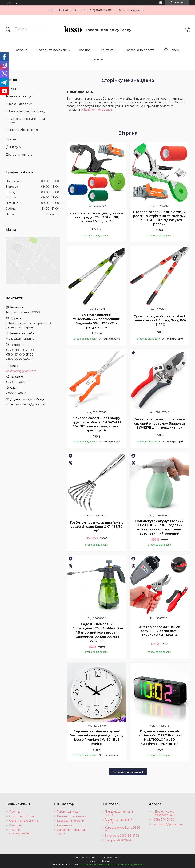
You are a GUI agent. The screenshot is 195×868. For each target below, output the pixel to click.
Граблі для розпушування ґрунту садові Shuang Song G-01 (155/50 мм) (97, 527)
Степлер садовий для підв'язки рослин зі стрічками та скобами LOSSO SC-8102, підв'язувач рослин (159, 218)
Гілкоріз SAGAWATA (118, 840)
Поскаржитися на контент (97, 864)
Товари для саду (68, 812)
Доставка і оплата (19, 155)
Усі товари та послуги (127, 772)
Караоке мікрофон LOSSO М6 (123, 829)
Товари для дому (20, 104)
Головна (21, 50)
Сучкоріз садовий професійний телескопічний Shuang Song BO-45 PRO (159, 320)
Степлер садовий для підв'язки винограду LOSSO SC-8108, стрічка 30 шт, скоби (97, 217)
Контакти (107, 50)
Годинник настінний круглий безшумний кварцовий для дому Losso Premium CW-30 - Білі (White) (97, 738)
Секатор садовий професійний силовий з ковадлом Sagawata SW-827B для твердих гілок (159, 423)
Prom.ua (118, 857)
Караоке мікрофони (70, 821)
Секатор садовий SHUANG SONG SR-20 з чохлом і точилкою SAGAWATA (159, 631)
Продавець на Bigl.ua (97, 861)
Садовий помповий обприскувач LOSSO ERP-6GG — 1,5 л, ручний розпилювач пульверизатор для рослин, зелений (97, 632)
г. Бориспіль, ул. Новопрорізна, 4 (164, 813)
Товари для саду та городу (27, 111)
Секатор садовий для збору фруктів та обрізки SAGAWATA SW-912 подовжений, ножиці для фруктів (97, 424)
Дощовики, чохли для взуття (72, 832)
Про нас (84, 50)
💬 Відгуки (172, 50)
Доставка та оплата (139, 50)
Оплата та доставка (23, 816)
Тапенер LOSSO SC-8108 (122, 836)
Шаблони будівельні (98, 110)
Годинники (64, 825)
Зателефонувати (131, 10)
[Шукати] (8, 30)
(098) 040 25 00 (163, 820)
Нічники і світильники (72, 816)
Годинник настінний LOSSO (118, 821)
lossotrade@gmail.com (21, 371)
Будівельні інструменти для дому (27, 121)
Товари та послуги (52, 50)
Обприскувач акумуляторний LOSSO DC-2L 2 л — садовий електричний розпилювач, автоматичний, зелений (159, 527)
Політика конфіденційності (130, 864)
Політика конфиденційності (22, 832)
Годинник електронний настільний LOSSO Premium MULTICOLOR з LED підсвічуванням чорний (159, 738)
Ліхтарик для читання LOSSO (119, 813)
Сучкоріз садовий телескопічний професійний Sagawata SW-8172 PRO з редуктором (97, 321)
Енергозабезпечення (23, 130)
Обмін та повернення (24, 821)
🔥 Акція (12, 89)
